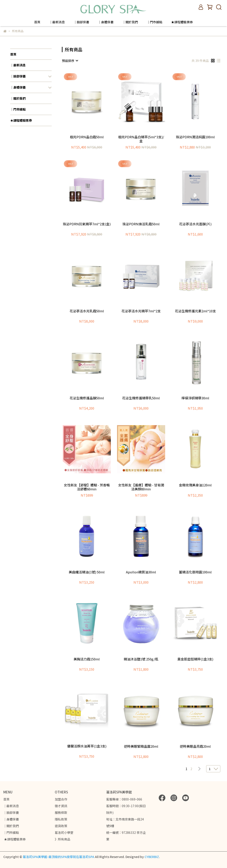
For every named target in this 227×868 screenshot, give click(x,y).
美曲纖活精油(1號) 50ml (87, 572)
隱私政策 (61, 819)
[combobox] (70, 61)
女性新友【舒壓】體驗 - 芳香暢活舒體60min (87, 487)
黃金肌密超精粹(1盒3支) (195, 659)
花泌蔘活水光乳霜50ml (87, 311)
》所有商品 (63, 839)
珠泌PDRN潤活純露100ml (195, 137)
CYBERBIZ (152, 857)
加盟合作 (61, 799)
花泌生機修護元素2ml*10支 (195, 311)
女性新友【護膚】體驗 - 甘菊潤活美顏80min (141, 487)
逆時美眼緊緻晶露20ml (141, 746)
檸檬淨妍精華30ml (195, 398)
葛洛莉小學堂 (64, 832)
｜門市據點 (155, 22)
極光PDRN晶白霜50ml (87, 137)
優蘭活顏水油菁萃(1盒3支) (87, 746)
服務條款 (61, 813)
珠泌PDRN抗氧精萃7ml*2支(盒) (87, 224)
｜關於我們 (130, 22)
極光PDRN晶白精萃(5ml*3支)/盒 (141, 139)
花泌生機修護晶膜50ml (87, 398)
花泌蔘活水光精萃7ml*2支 (141, 311)
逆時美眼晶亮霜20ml (195, 746)
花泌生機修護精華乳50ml (141, 398)
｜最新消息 (57, 22)
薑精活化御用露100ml (195, 572)
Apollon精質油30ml (141, 572)
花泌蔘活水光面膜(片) (195, 224)
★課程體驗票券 (182, 22)
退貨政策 (61, 826)
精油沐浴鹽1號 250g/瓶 (141, 659)
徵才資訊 (61, 806)
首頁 (37, 22)
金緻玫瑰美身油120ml (195, 485)
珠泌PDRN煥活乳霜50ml (141, 224)
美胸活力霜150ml (87, 659)
